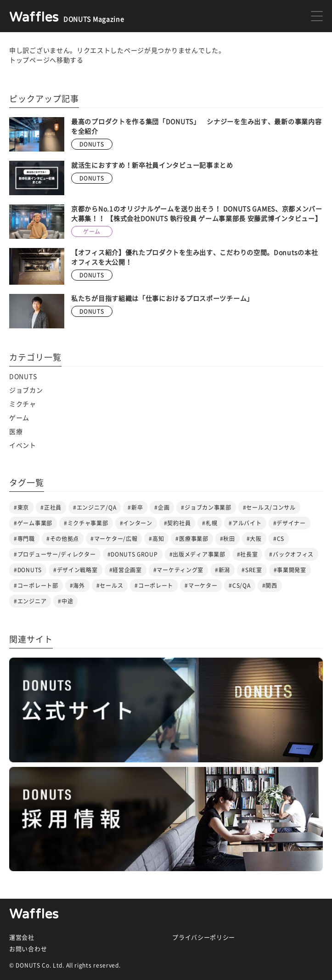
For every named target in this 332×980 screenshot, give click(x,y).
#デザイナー (290, 523)
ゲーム (19, 418)
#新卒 (135, 507)
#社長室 (248, 554)
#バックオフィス (291, 554)
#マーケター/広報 (114, 539)
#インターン (136, 523)
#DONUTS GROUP (133, 554)
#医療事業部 (192, 539)
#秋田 (228, 539)
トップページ (29, 60)
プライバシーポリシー (204, 938)
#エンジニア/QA (95, 507)
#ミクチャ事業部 (86, 523)
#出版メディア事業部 (197, 554)
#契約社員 (177, 523)
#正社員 (51, 507)
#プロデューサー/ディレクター (55, 554)
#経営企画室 (126, 570)
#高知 (156, 539)
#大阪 (254, 539)
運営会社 (22, 938)
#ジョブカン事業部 (206, 507)
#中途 (65, 601)
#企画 (162, 507)
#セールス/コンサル (269, 507)
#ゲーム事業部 (33, 523)
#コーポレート (154, 586)
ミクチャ (23, 404)
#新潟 (222, 570)
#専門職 (24, 539)
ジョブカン (26, 390)
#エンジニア (30, 601)
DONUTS (23, 377)
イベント (23, 445)
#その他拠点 (63, 539)
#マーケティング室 (178, 570)
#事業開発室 (290, 570)
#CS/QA (239, 586)
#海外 (77, 586)
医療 (16, 432)
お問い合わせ (28, 949)
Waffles (34, 914)
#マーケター (201, 586)
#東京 (21, 507)
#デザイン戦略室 (76, 570)
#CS (279, 539)
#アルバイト (245, 523)
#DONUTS (28, 570)
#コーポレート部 (36, 586)
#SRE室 (252, 570)
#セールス (110, 586)
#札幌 (210, 523)
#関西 (270, 586)
